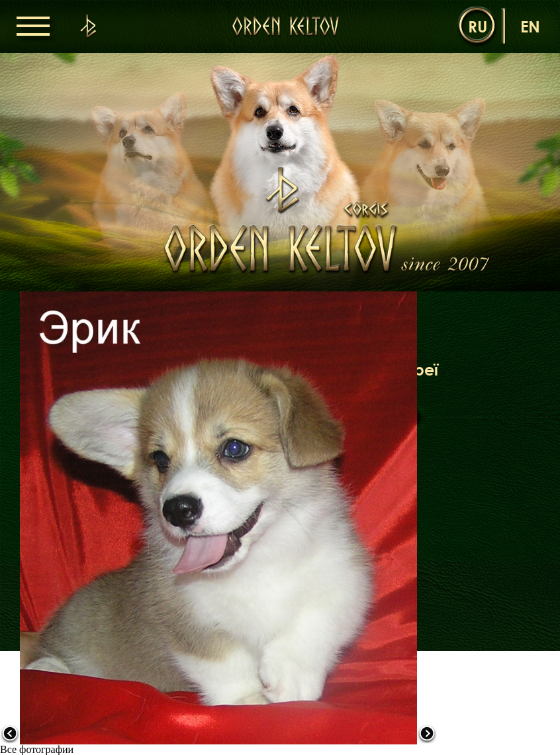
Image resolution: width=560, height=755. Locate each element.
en (530, 26)
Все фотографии (37, 749)
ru (478, 26)
